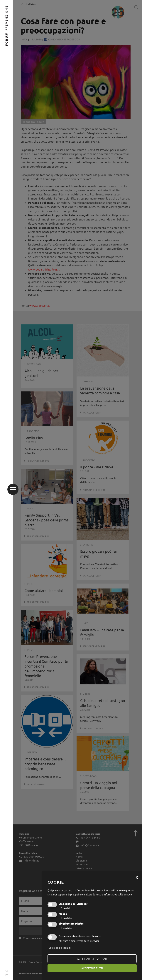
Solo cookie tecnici (60, 948)
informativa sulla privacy (118, 894)
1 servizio (65, 918)
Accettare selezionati (92, 959)
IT (7, 975)
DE (6, 971)
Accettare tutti (92, 968)
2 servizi (64, 908)
